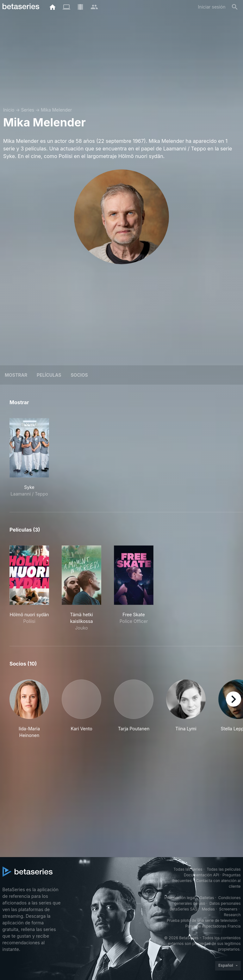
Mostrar (16, 375)
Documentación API (202, 875)
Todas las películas (224, 869)
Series (28, 110)
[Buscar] (235, 7)
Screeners (228, 909)
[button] (29, 709)
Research (232, 915)
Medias (208, 909)
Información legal (180, 898)
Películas (49, 375)
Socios (79, 375)
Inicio (9, 110)
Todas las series (188, 869)
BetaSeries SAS (184, 909)
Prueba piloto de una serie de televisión (202, 920)
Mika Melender (56, 110)
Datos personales (225, 903)
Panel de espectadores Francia (213, 926)
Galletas (207, 898)
